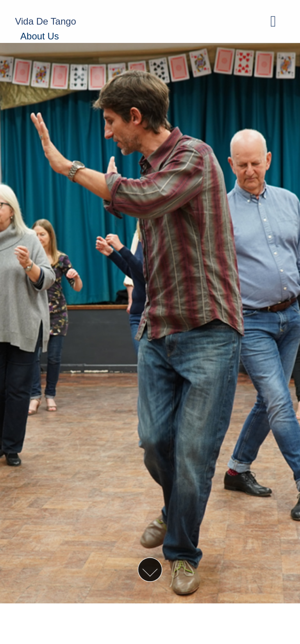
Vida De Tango (46, 21)
